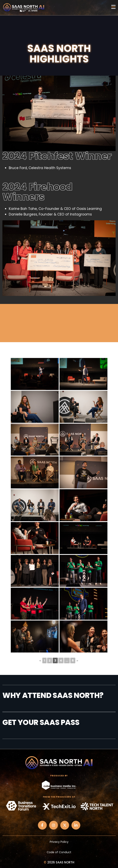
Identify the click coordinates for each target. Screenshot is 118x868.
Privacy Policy (59, 842)
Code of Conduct (59, 852)
